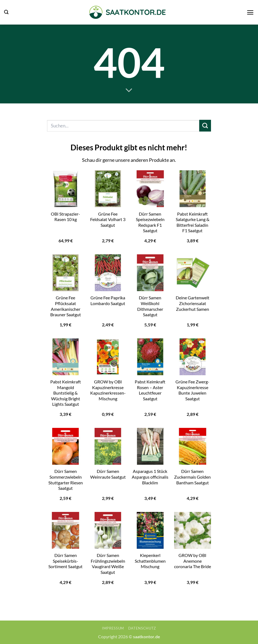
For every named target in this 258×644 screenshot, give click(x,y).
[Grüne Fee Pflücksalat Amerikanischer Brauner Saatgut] (65, 273)
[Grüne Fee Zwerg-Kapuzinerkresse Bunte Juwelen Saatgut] (193, 357)
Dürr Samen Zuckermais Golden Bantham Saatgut (192, 477)
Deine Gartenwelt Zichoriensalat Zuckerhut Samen (193, 303)
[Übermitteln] (205, 126)
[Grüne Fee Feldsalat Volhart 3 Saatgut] (108, 189)
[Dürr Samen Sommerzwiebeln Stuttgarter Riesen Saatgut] (65, 446)
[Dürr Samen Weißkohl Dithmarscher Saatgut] (150, 273)
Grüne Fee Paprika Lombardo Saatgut (108, 300)
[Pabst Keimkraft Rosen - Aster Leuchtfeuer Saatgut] (150, 357)
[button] (6, 12)
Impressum (113, 628)
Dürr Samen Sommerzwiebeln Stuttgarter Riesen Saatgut (66, 480)
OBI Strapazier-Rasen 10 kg (65, 217)
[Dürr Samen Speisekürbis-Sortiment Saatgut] (65, 530)
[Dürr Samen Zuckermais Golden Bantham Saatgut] (193, 446)
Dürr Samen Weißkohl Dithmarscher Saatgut (150, 306)
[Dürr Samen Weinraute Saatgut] (108, 446)
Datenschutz (142, 628)
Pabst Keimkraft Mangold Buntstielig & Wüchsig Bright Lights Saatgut (66, 393)
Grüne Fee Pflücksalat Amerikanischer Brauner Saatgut (66, 306)
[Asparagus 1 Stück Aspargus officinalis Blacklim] (150, 446)
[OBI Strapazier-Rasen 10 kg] (65, 189)
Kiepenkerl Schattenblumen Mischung (150, 561)
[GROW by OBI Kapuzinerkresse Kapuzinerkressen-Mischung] (108, 357)
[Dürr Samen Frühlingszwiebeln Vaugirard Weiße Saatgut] (108, 530)
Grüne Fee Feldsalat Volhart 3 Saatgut (108, 219)
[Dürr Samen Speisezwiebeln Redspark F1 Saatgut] (150, 189)
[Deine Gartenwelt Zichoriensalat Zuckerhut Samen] (193, 273)
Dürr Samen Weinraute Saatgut (108, 474)
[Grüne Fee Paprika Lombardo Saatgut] (108, 273)
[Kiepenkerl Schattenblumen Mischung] (150, 530)
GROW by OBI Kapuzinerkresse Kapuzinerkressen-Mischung (108, 390)
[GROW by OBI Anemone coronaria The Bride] (193, 530)
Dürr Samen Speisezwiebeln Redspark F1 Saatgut (150, 222)
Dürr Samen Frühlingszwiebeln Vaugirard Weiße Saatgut (108, 564)
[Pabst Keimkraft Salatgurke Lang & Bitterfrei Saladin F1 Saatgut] (193, 189)
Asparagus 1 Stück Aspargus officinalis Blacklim (150, 477)
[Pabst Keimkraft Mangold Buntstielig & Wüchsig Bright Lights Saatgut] (65, 357)
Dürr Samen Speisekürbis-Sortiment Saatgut (65, 561)
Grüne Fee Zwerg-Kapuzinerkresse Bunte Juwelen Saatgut (192, 390)
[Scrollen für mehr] (129, 91)
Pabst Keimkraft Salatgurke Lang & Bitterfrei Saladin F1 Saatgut (193, 222)
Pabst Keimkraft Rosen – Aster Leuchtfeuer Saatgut (150, 390)
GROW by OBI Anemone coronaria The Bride (193, 561)
